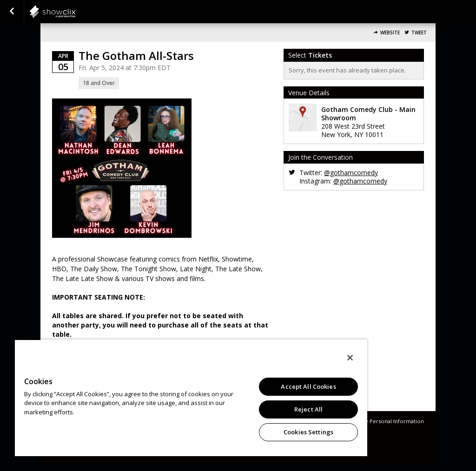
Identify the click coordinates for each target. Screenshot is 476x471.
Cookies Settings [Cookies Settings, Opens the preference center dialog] (308, 432)
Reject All (308, 409)
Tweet (419, 33)
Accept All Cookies (308, 386)
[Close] (350, 358)
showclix (75, 12)
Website (390, 33)
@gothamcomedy (351, 173)
